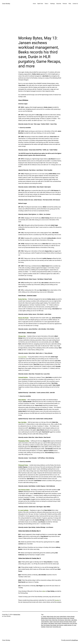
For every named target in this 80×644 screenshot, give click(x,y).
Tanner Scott (49, 627)
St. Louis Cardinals (23, 510)
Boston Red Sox (23, 299)
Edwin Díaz (55, 620)
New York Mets (22, 422)
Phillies (27, 441)
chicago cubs (66, 618)
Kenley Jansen (72, 622)
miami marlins (58, 623)
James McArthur (45, 622)
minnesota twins (66, 623)
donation (57, 600)
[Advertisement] (40, 21)
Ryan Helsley (53, 625)
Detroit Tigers (49, 620)
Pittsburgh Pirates (23, 465)
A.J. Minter (44, 617)
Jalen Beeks (74, 620)
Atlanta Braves (45, 618)
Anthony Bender (71, 617)
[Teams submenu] (48, 4)
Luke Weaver (51, 623)
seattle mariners (68, 625)
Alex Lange (57, 617)
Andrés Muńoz (63, 617)
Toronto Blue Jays (57, 627)
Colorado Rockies (23, 377)
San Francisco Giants (24, 490)
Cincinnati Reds (22, 357)
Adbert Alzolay (50, 617)
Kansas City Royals (23, 318)
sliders (44, 591)
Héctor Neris (68, 620)
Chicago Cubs (22, 336)
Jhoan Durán (56, 622)
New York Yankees (45, 625)
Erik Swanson (61, 620)
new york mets (73, 623)
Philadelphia (22, 441)
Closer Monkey (6, 4)
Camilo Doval (60, 618)
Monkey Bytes (17, 615)
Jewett (51, 622)
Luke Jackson (44, 623)
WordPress (75, 640)
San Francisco (60, 625)
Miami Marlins (22, 400)
